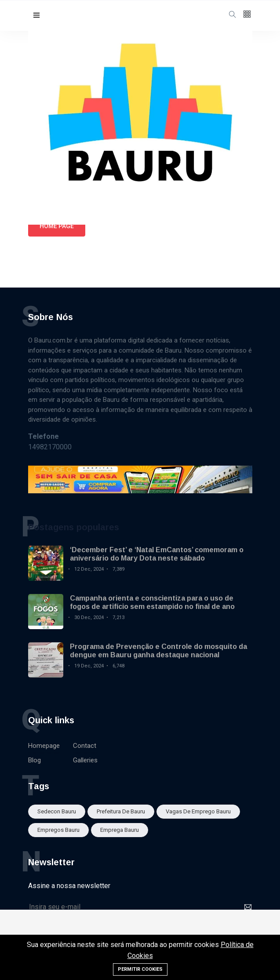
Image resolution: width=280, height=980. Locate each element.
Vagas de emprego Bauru (198, 811)
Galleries (85, 760)
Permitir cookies (140, 969)
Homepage (44, 746)
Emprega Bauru (120, 830)
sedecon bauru (57, 811)
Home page (57, 226)
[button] (36, 16)
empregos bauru (58, 830)
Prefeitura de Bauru (121, 811)
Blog (35, 760)
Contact (85, 746)
